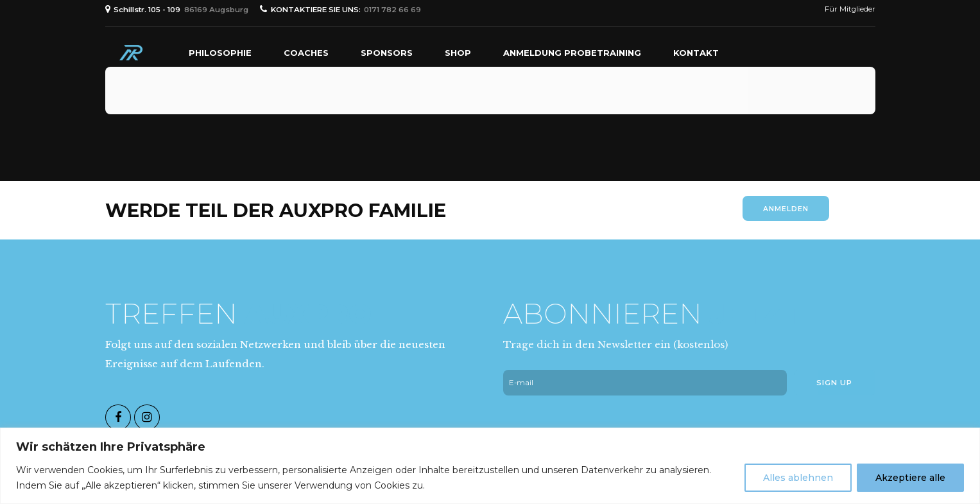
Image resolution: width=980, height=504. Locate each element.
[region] (490, 466)
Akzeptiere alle (910, 478)
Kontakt (696, 53)
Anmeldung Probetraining (572, 53)
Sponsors (387, 53)
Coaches (306, 53)
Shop (458, 53)
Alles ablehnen (798, 478)
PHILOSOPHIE (220, 53)
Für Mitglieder (850, 9)
